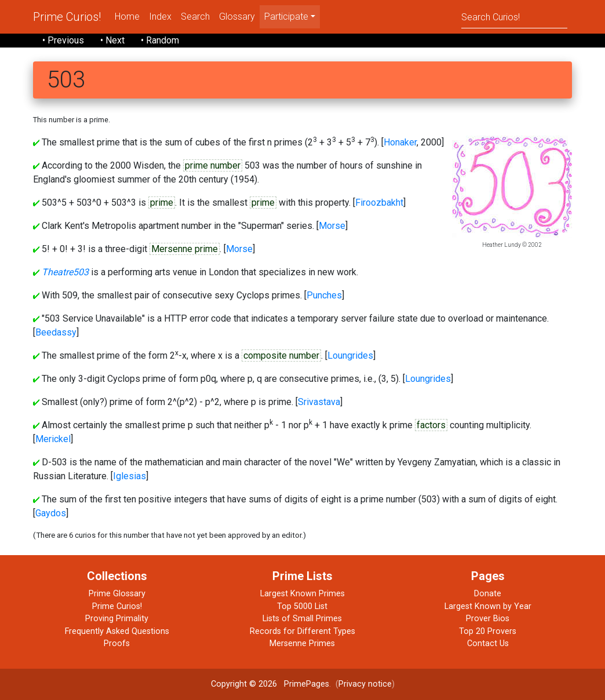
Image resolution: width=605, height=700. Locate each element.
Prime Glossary (117, 594)
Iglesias (130, 476)
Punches (324, 295)
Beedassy (56, 332)
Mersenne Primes (302, 644)
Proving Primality (117, 619)
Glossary (237, 17)
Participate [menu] (286, 17)
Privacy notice (365, 684)
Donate (488, 594)
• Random (160, 40)
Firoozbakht (379, 203)
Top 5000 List (302, 606)
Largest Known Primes (302, 594)
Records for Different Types (302, 631)
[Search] (514, 17)
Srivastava (319, 402)
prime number (213, 165)
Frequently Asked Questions (117, 631)
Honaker (400, 142)
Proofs (117, 644)
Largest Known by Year (488, 606)
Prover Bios (488, 619)
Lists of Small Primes (302, 619)
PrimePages (307, 684)
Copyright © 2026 (244, 684)
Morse (332, 226)
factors (431, 425)
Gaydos (51, 513)
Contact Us (488, 644)
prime (162, 203)
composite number (281, 356)
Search (195, 17)
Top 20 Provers (488, 631)
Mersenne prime (185, 249)
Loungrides (350, 356)
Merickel (53, 439)
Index (160, 17)
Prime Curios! (67, 17)
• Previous (63, 40)
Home (127, 17)
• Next (112, 40)
